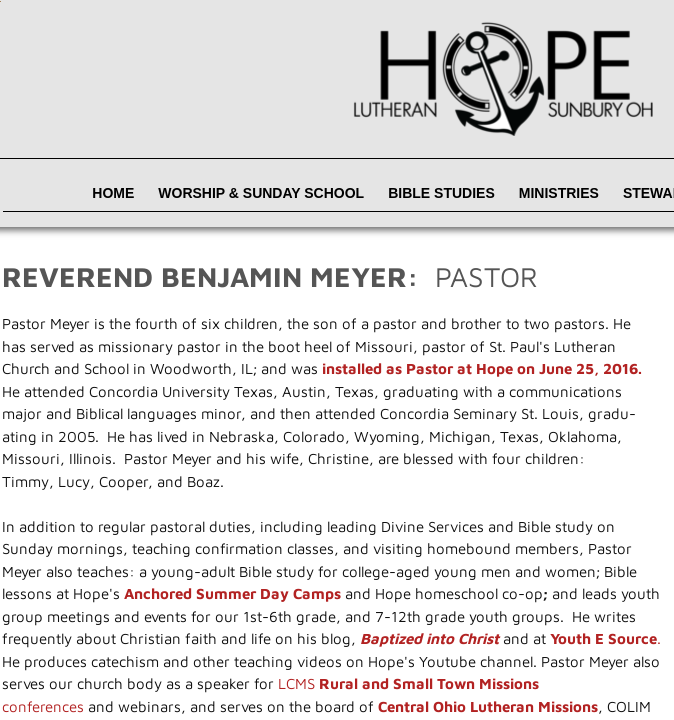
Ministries (559, 193)
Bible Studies (441, 193)
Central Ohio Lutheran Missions (488, 706)
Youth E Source (603, 638)
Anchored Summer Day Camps (232, 593)
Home (113, 193)
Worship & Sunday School (261, 193)
